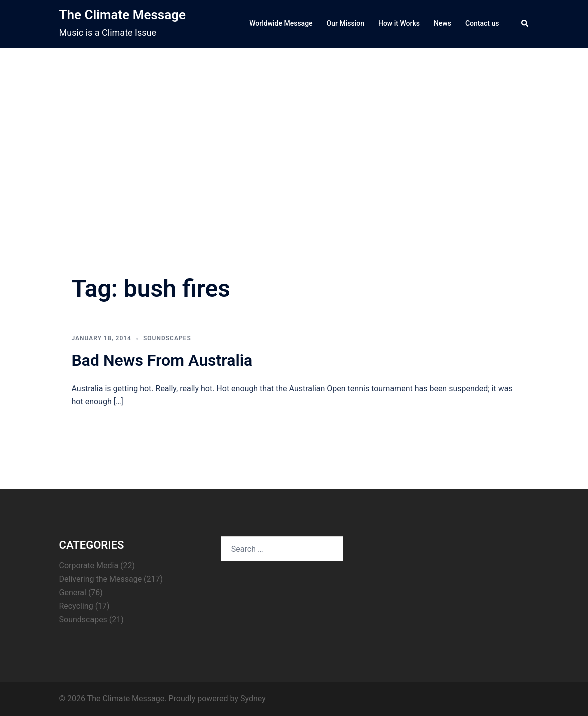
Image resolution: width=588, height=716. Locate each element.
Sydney (253, 699)
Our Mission (345, 23)
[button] (525, 24)
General (73, 593)
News (442, 23)
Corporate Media (89, 566)
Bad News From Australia (162, 360)
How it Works (399, 23)
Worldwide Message (281, 23)
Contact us (482, 23)
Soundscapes (167, 338)
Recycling (76, 606)
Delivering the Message (101, 579)
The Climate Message (123, 15)
